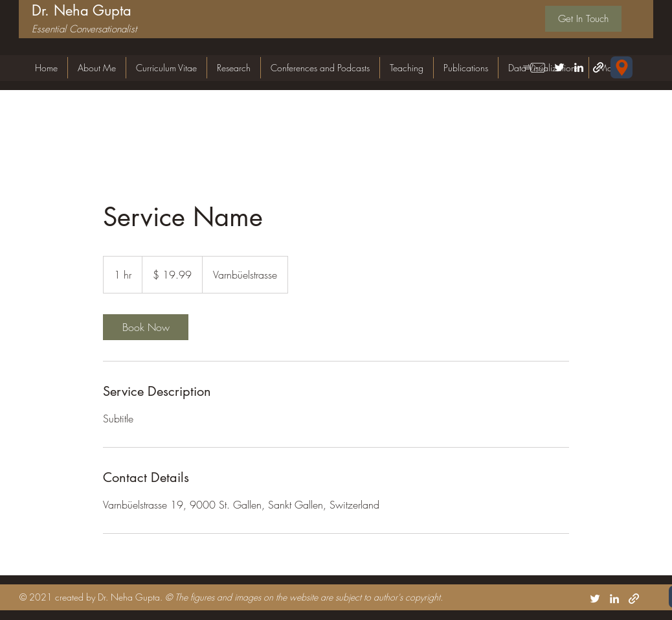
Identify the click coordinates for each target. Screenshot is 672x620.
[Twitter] (559, 67)
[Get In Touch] (583, 19)
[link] (146, 327)
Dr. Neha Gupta (82, 10)
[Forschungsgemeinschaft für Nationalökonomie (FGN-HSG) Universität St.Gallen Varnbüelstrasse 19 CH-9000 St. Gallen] (622, 67)
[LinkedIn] (579, 67)
